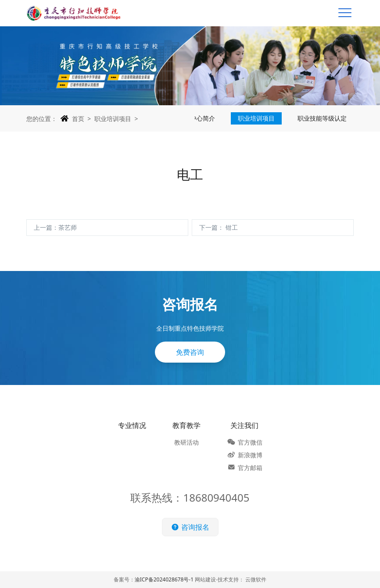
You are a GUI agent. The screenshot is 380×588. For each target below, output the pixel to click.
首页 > (81, 119)
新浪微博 (250, 455)
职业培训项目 (256, 118)
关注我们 (244, 425)
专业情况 (132, 425)
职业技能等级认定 (322, 118)
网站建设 (205, 579)
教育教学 (186, 425)
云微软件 (256, 579)
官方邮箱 (250, 468)
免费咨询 (190, 354)
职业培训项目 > (116, 119)
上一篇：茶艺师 (55, 227)
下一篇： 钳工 (219, 227)
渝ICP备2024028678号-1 (164, 579)
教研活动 (186, 442)
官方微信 (250, 442)
